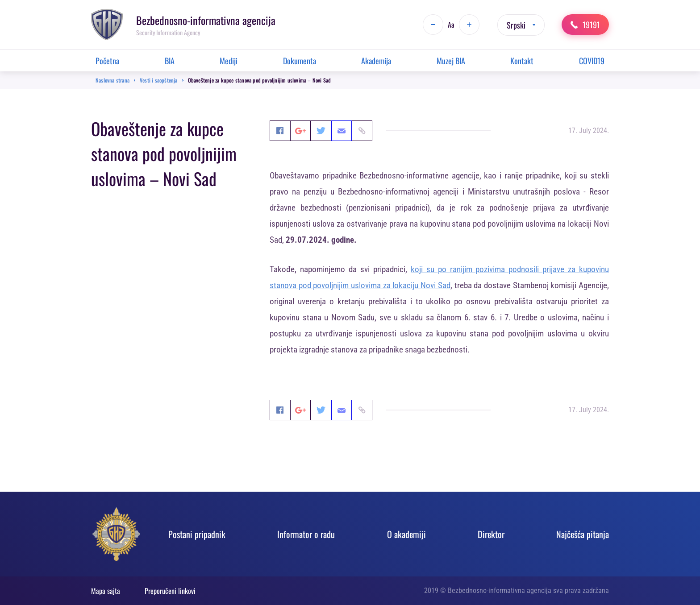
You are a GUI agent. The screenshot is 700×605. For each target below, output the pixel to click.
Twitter (348, 131)
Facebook (280, 131)
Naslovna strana (112, 80)
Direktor (491, 534)
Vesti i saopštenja (159, 80)
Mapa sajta (106, 591)
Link (416, 131)
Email (382, 131)
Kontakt (522, 61)
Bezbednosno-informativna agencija (206, 20)
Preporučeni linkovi (170, 591)
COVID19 (592, 61)
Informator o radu (306, 534)
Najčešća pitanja (583, 534)
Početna (107, 61)
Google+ (314, 131)
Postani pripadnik (197, 534)
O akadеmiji (406, 534)
